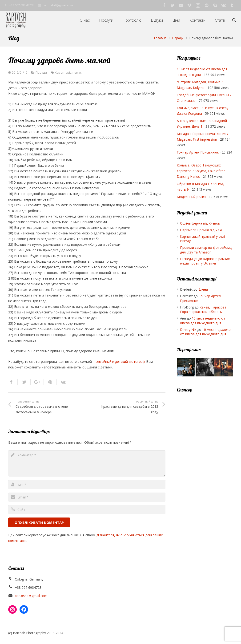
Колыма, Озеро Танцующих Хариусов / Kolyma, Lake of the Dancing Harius (201, 171)
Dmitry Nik (188, 330)
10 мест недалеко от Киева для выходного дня (203, 321)
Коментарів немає (68, 73)
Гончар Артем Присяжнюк (198, 152)
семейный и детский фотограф (121, 362)
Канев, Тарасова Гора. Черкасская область (203, 310)
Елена (203, 289)
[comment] (87, 463)
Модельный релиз (191, 197)
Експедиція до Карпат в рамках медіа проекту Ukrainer (205, 261)
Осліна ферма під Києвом (200, 223)
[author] (87, 484)
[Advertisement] (205, 469)
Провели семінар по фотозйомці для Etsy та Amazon (206, 250)
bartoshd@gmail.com (31, 596)
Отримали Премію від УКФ (201, 230)
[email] (87, 497)
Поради (41, 73)
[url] (87, 510)
